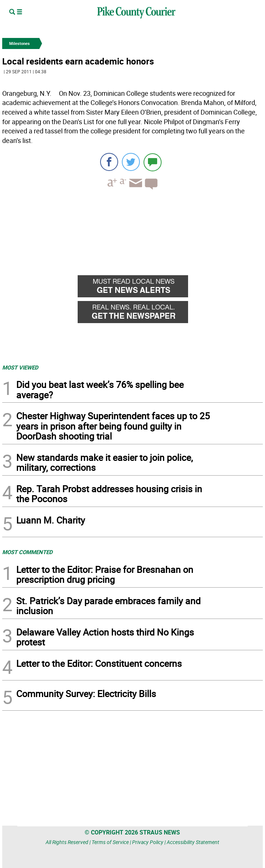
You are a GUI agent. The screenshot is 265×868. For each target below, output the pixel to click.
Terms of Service (110, 842)
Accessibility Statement (193, 842)
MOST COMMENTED (27, 552)
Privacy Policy (148, 842)
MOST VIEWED (20, 367)
